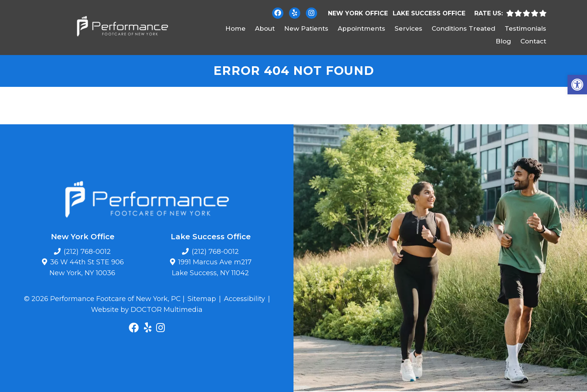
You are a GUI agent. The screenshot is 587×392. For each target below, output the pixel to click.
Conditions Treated (463, 28)
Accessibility (244, 299)
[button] (577, 85)
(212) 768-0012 (87, 252)
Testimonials (525, 28)
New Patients (306, 28)
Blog (503, 41)
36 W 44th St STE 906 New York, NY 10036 (87, 268)
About (265, 28)
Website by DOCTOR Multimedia (147, 310)
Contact (533, 41)
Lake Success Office (429, 13)
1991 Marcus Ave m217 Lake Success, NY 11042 (212, 268)
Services (408, 28)
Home (235, 28)
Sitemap (202, 299)
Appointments (361, 28)
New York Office (358, 13)
